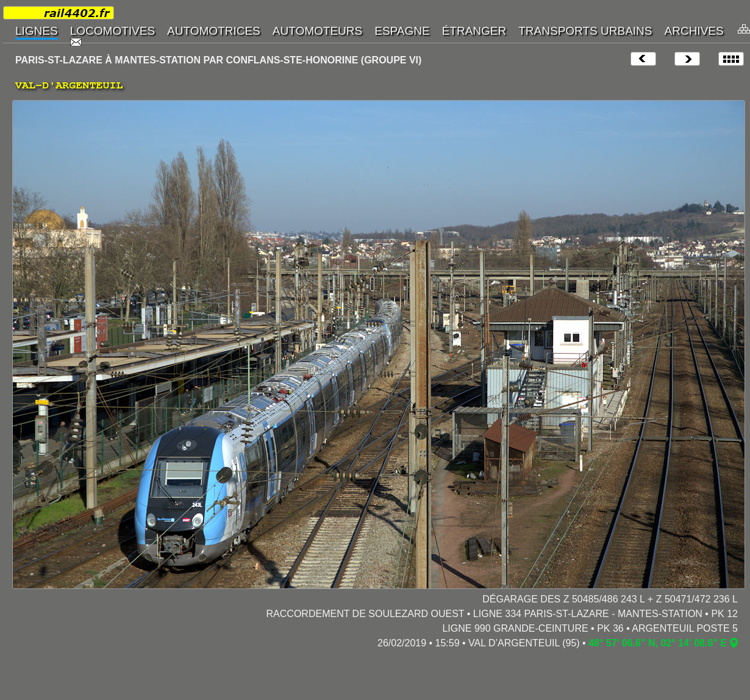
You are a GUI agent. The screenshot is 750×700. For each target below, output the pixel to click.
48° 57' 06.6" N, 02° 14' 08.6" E (658, 643)
